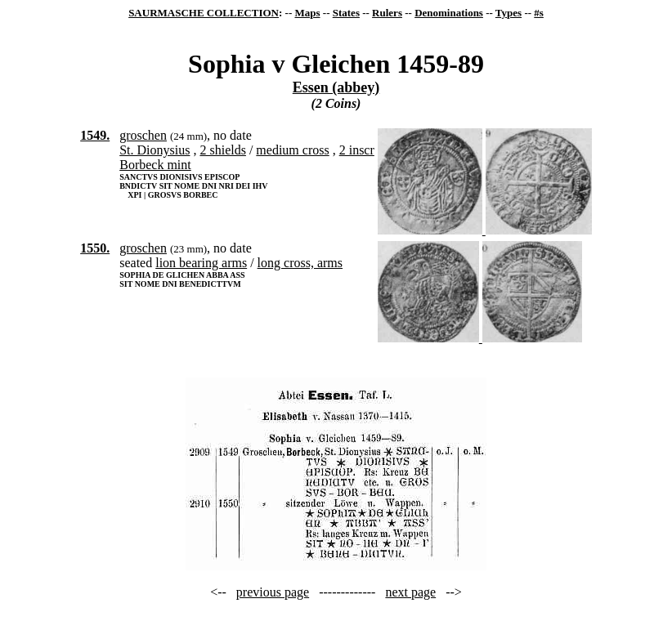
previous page (273, 592)
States (346, 13)
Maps (307, 13)
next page (410, 592)
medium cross (292, 150)
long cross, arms (300, 263)
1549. (95, 135)
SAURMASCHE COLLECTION (204, 13)
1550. (95, 248)
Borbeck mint (155, 165)
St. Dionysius (155, 150)
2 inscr (357, 150)
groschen (143, 135)
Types (508, 13)
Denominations (449, 13)
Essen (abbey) (336, 87)
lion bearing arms (201, 263)
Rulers (387, 13)
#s (539, 13)
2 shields (222, 150)
